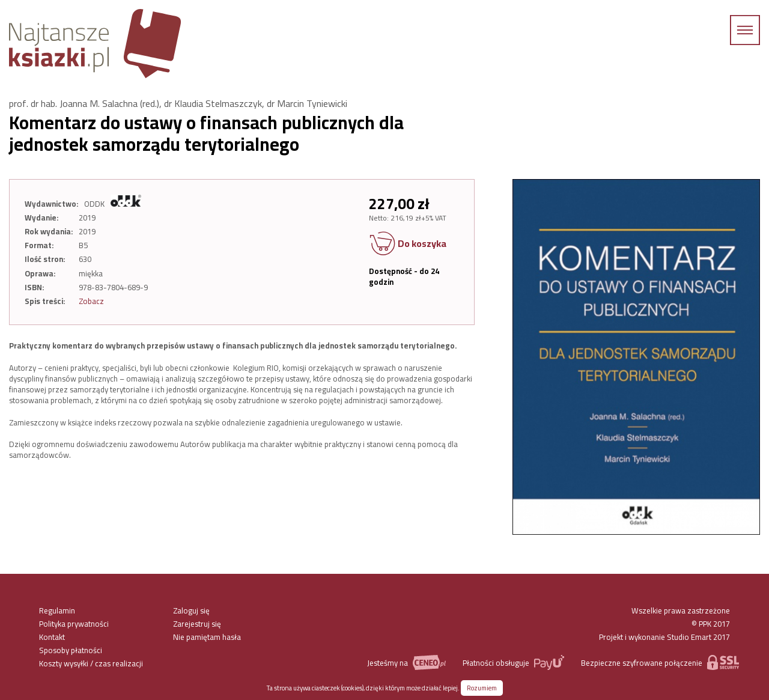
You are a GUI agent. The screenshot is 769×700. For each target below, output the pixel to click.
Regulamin (57, 610)
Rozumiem (482, 688)
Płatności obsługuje (513, 662)
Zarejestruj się (197, 624)
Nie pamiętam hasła (207, 637)
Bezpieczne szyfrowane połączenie (660, 662)
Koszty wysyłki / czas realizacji (91, 663)
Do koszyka (408, 245)
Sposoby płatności (71, 650)
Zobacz (91, 301)
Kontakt (52, 637)
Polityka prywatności (74, 624)
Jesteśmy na (406, 662)
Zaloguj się (191, 610)
